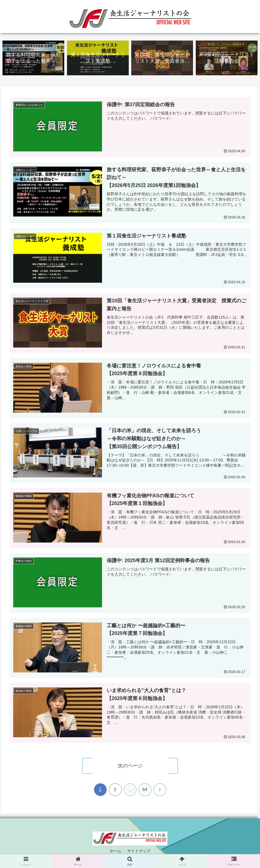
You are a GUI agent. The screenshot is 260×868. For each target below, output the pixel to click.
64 (145, 790)
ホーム (116, 851)
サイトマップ (139, 851)
